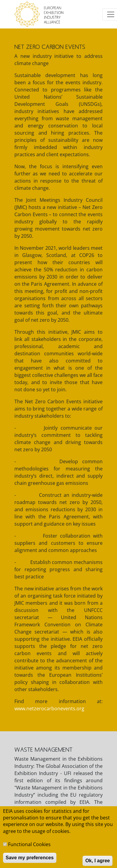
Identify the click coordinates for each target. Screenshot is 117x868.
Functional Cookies (29, 849)
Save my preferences (30, 862)
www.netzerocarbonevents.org (49, 708)
